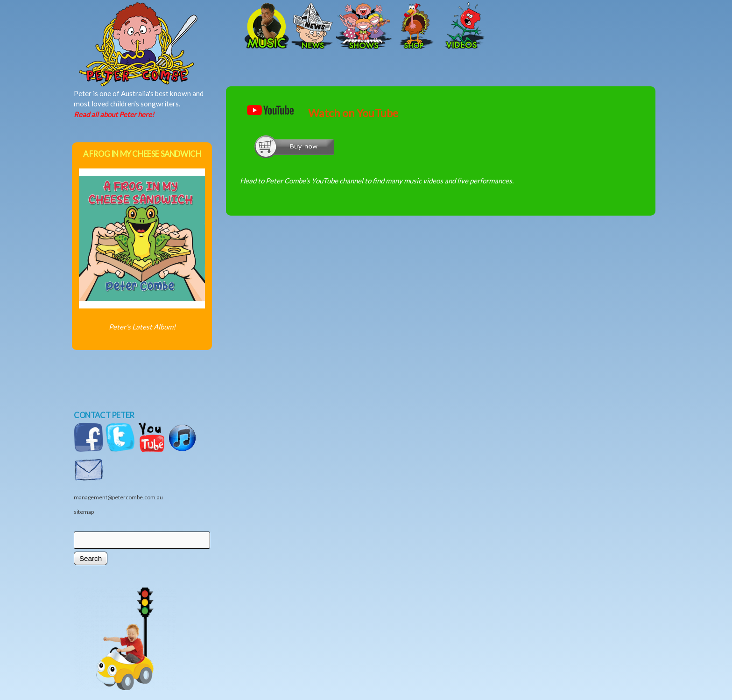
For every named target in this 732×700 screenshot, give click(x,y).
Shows (364, 27)
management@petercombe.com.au (118, 497)
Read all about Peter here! (114, 114)
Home (170, 27)
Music (266, 27)
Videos (462, 27)
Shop (415, 27)
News (312, 27)
